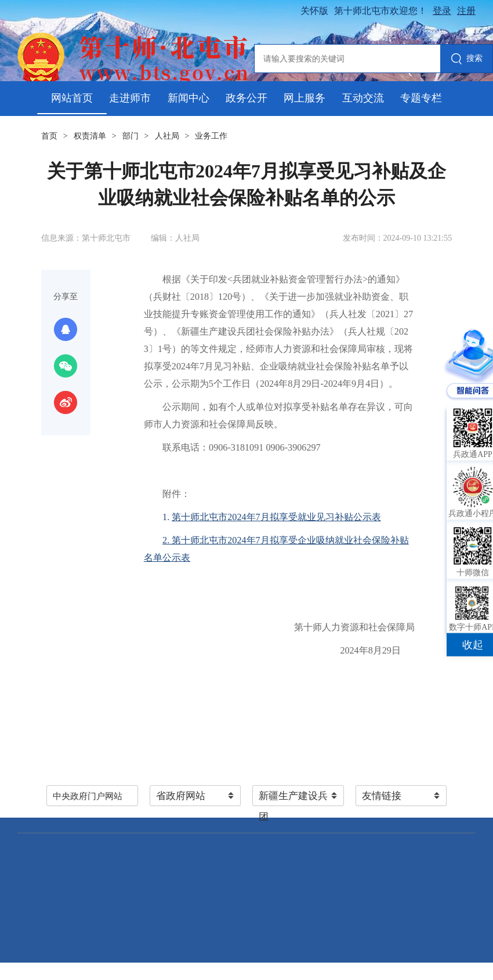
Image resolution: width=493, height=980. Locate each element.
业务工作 (211, 136)
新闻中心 (188, 98)
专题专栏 (421, 98)
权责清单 (90, 136)
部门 (130, 136)
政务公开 (246, 98)
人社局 (167, 136)
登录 (442, 11)
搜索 (467, 59)
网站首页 (72, 98)
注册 (466, 11)
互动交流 (363, 98)
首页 (49, 136)
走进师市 (130, 98)
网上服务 (304, 98)
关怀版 (314, 11)
